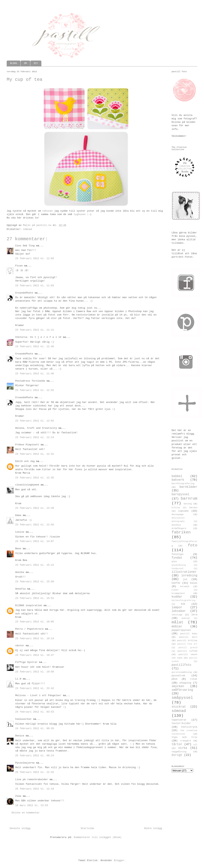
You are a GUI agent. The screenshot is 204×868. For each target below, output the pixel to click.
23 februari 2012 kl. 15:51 (35, 598)
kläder (175, 590)
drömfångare (179, 528)
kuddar (177, 597)
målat (177, 622)
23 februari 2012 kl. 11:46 (35, 347)
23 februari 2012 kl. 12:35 (35, 478)
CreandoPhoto (24, 293)
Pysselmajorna (25, 763)
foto (193, 545)
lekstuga (177, 615)
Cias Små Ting (25, 246)
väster (20, 646)
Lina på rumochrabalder (32, 779)
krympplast (178, 593)
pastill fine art (187, 644)
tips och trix (184, 737)
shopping (185, 683)
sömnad (28, 229)
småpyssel (182, 698)
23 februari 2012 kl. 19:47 (35, 655)
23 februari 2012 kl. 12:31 (35, 454)
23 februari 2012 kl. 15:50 (35, 582)
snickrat (179, 707)
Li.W (18, 679)
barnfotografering (183, 484)
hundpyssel (177, 569)
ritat (194, 679)
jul (185, 579)
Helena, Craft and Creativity (36, 428)
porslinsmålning (182, 672)
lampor (177, 608)
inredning (189, 576)
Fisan (19, 266)
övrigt (177, 755)
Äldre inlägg (153, 828)
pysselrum (178, 676)
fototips (177, 554)
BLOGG (14, 63)
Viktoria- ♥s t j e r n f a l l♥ (38, 337)
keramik (185, 586)
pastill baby (189, 634)
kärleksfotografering (184, 600)
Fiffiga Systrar (26, 662)
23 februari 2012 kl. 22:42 (35, 688)
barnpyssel (181, 494)
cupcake (184, 511)
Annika (20, 572)
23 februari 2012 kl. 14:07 (35, 541)
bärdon (193, 508)
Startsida (87, 828)
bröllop (176, 508)
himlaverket (23, 719)
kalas (194, 583)
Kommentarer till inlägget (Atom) (98, 837)
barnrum (189, 499)
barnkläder (188, 487)
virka (183, 748)
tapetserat (179, 720)
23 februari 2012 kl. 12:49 (35, 508)
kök (183, 604)
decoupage (178, 514)
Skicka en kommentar (26, 813)
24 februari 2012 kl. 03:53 (35, 712)
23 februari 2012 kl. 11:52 (35, 390)
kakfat (176, 583)
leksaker (179, 611)
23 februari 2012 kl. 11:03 (35, 258)
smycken (178, 686)
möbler (177, 627)
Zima (18, 796)
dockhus (176, 525)
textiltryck (189, 727)
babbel (177, 476)
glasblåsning (179, 565)
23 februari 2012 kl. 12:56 (35, 525)
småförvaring (182, 690)
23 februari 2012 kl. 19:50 (35, 672)
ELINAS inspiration (29, 605)
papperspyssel (181, 630)
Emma (18, 515)
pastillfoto (181, 665)
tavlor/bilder (181, 723)
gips (174, 561)
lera (194, 615)
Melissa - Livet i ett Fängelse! (38, 695)
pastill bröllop (187, 641)
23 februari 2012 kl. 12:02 (35, 421)
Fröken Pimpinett (27, 445)
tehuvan (48, 211)
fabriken (181, 532)
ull (195, 745)
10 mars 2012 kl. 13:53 (32, 805)
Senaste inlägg (20, 828)
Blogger (119, 860)
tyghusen (80, 214)
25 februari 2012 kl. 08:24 (35, 756)
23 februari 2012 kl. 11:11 (35, 330)
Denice (20, 736)
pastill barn (188, 637)
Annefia (20, 589)
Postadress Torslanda (30, 381)
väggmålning (179, 752)
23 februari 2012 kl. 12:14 (35, 437)
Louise (20, 532)
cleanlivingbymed (27, 485)
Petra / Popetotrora (29, 629)
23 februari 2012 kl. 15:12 (35, 565)
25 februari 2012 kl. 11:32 (35, 772)
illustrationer (184, 572)
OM (25, 63)
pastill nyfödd (187, 651)
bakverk (178, 480)
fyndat (177, 558)
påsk (175, 679)
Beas (18, 549)
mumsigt (186, 618)
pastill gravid (188, 648)
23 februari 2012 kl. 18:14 (35, 639)
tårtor (177, 744)
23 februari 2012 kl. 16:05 (35, 622)
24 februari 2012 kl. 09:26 (35, 728)
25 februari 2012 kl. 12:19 (35, 789)
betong (188, 504)
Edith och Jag (25, 461)
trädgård (186, 741)
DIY (36, 63)
